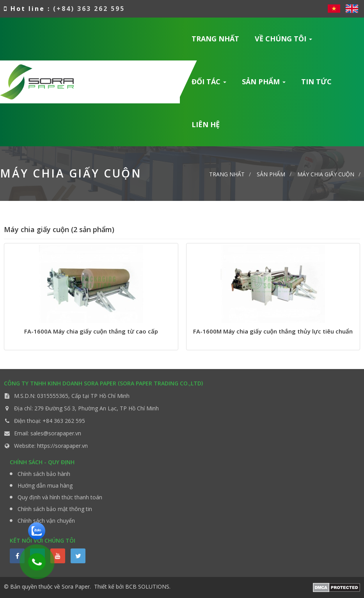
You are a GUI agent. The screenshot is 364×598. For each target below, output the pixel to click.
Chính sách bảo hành (44, 474)
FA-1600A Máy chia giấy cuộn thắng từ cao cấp (91, 331)
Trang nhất (215, 39)
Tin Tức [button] (316, 82)
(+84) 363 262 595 (89, 9)
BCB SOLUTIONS (147, 586)
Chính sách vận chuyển (46, 521)
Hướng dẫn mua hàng (45, 485)
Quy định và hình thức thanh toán (60, 497)
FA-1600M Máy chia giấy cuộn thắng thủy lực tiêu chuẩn (273, 331)
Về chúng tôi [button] (284, 41)
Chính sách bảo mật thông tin (55, 509)
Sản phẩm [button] (264, 84)
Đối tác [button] (209, 84)
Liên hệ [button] (206, 124)
